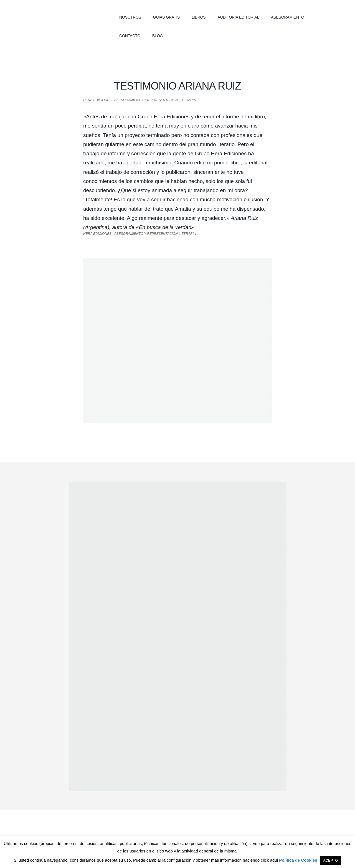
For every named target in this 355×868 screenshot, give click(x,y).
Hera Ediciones (61, 17)
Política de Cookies (298, 860)
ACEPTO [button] (330, 860)
